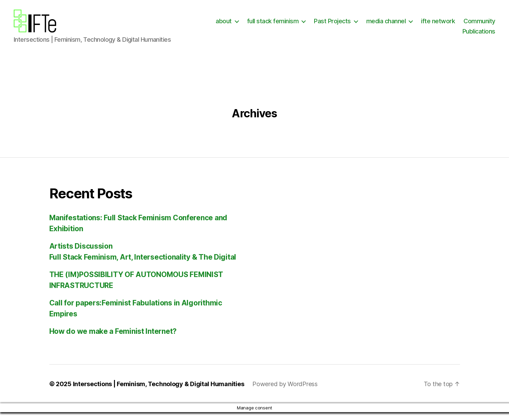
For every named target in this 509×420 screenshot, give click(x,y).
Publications (479, 35)
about (264, 25)
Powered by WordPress (285, 392)
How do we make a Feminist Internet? (113, 339)
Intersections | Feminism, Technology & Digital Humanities (159, 392)
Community (438, 35)
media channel (426, 25)
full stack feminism (313, 25)
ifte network (478, 25)
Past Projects (373, 25)
